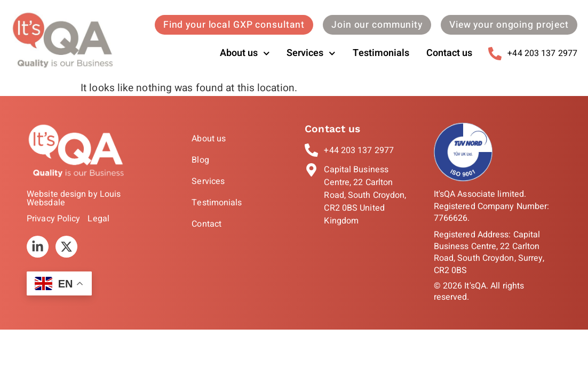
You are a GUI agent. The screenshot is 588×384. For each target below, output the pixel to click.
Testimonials (381, 53)
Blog (200, 160)
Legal (98, 219)
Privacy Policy (53, 219)
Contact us (449, 53)
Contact (206, 224)
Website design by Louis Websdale (74, 198)
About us (245, 54)
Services (311, 54)
